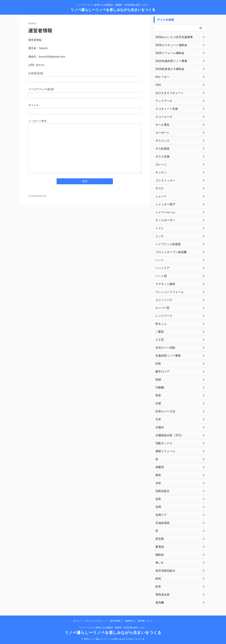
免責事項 (129, 621)
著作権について (145, 621)
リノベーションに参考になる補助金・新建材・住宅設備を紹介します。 (113, 628)
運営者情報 (115, 621)
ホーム (76, 621)
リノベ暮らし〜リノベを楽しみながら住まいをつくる (113, 10)
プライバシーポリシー (95, 621)
